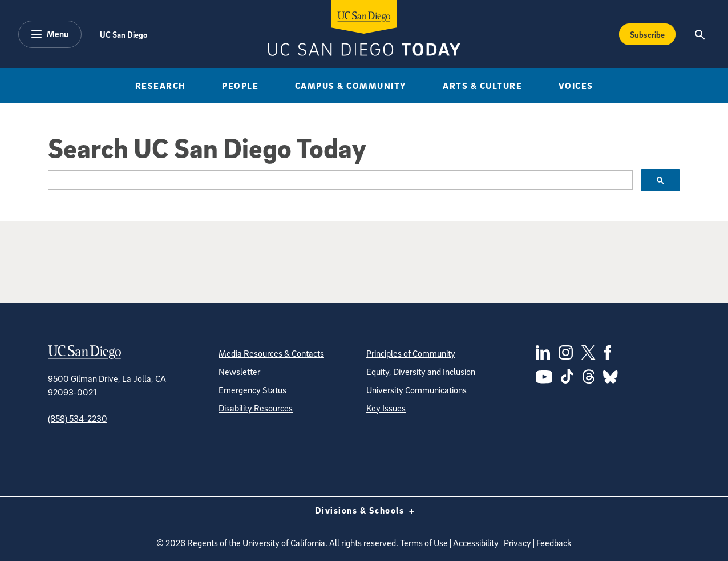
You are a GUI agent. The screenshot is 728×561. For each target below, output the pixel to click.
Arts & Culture (482, 86)
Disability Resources (256, 408)
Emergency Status (252, 390)
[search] (339, 180)
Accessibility (476, 543)
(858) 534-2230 (78, 418)
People (240, 86)
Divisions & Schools (364, 510)
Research (161, 86)
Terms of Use (424, 543)
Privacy (517, 543)
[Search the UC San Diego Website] (700, 34)
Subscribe (647, 34)
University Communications (416, 390)
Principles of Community (411, 353)
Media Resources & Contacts (271, 353)
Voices (576, 86)
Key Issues (386, 408)
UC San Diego (124, 34)
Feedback (554, 543)
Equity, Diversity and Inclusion (421, 372)
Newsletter (239, 372)
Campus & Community (351, 86)
